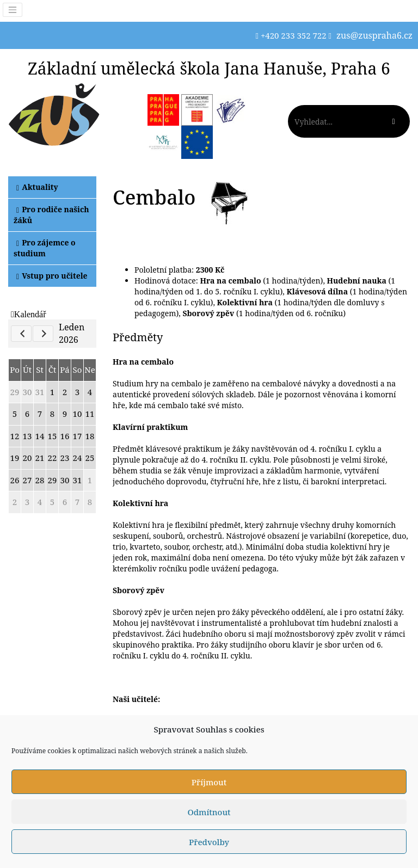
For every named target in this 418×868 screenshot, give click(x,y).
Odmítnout (209, 812)
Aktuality (37, 187)
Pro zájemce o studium (45, 248)
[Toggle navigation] (13, 10)
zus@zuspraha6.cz (374, 35)
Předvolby (209, 842)
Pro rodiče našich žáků (51, 215)
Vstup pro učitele (52, 276)
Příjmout (209, 782)
